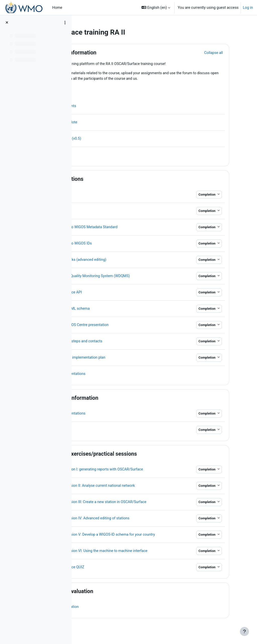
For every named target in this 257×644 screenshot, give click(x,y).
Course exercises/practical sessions (142, 454)
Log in (248, 8)
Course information (122, 53)
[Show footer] (244, 631)
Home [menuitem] (57, 8)
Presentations (115, 179)
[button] (156, 8)
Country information (123, 398)
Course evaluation (120, 595)
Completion (217, 195)
